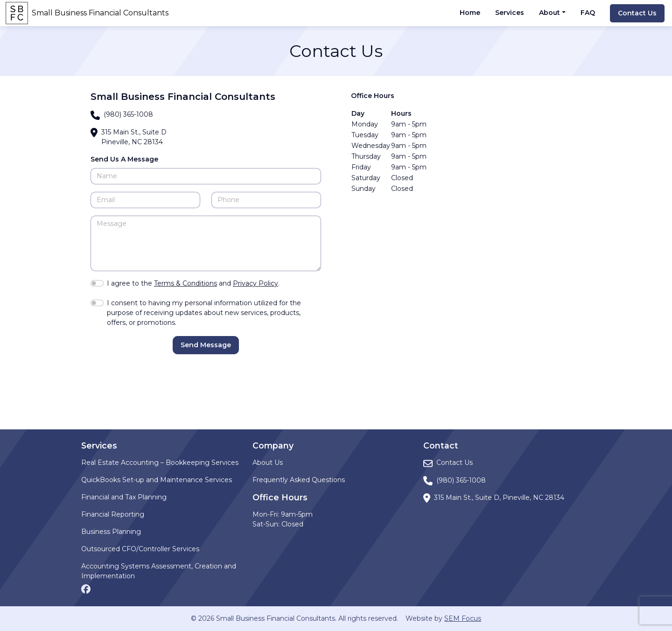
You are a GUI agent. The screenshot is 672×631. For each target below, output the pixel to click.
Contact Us (637, 13)
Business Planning (111, 532)
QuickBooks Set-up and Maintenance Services (157, 480)
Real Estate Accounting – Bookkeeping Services (160, 463)
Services (510, 13)
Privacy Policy (255, 283)
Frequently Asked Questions (299, 480)
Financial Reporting (113, 514)
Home (470, 13)
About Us (268, 463)
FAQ (588, 13)
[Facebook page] (86, 588)
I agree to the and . (193, 283)
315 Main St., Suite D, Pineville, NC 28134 (499, 498)
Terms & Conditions (185, 283)
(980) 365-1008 (128, 114)
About (549, 13)
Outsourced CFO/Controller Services (140, 549)
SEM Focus (463, 618)
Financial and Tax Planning (124, 497)
